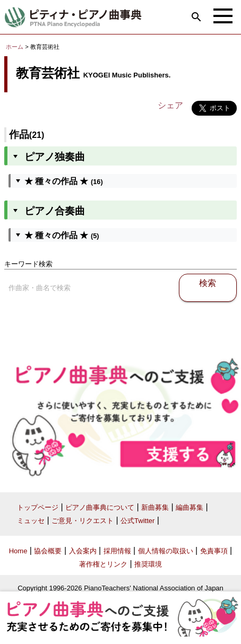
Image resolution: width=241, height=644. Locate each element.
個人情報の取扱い (166, 551)
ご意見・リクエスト (83, 521)
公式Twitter (137, 521)
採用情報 (117, 551)
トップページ (38, 507)
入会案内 (83, 551)
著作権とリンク (103, 564)
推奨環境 (148, 564)
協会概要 (48, 551)
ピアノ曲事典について (100, 507)
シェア (170, 105)
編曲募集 (190, 507)
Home (18, 551)
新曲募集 (155, 507)
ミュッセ (31, 521)
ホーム (15, 47)
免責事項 (214, 551)
